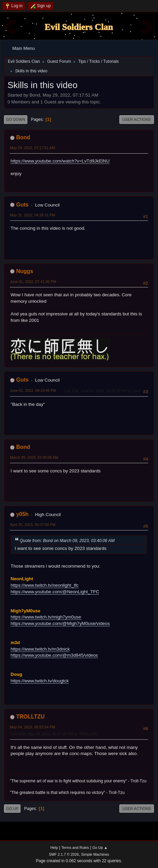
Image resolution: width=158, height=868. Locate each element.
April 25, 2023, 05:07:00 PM (33, 525)
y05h (22, 514)
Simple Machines (95, 854)
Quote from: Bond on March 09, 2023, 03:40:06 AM (67, 541)
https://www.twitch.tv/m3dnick (40, 649)
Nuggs (25, 271)
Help (54, 848)
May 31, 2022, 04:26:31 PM (32, 215)
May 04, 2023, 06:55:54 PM (32, 727)
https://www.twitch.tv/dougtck (40, 681)
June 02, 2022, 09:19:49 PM (33, 390)
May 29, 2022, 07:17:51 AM (32, 148)
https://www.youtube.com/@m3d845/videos (54, 655)
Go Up (12, 809)
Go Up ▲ (100, 848)
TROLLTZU (30, 717)
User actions (137, 119)
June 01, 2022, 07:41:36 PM (33, 282)
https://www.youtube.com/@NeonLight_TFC (55, 592)
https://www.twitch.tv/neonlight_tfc (45, 585)
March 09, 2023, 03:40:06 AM (34, 457)
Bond (23, 137)
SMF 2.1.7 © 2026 (64, 854)
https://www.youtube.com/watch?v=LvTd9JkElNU (60, 161)
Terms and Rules (75, 848)
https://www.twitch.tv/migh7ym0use (46, 617)
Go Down (16, 119)
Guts (22, 205)
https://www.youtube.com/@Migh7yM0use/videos (60, 623)
